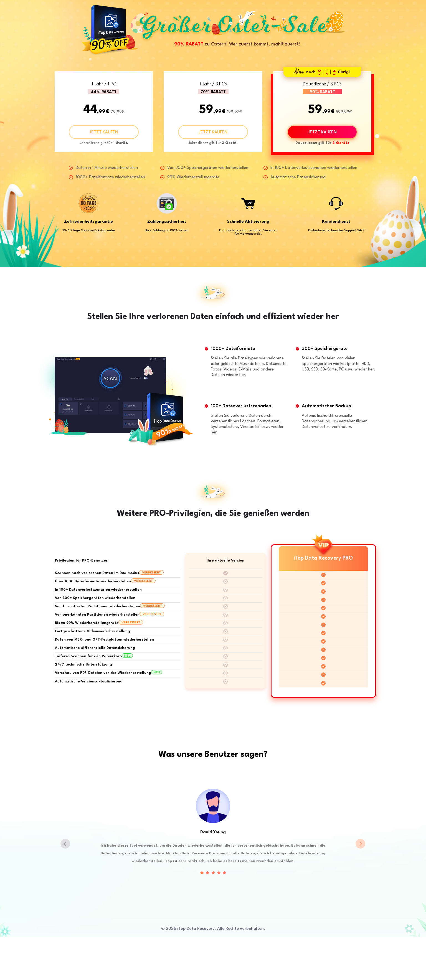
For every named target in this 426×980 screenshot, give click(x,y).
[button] (361, 844)
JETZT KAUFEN (104, 132)
